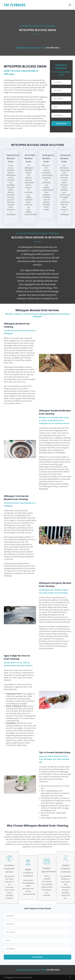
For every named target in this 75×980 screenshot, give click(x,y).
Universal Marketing (23, 977)
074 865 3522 (53, 48)
